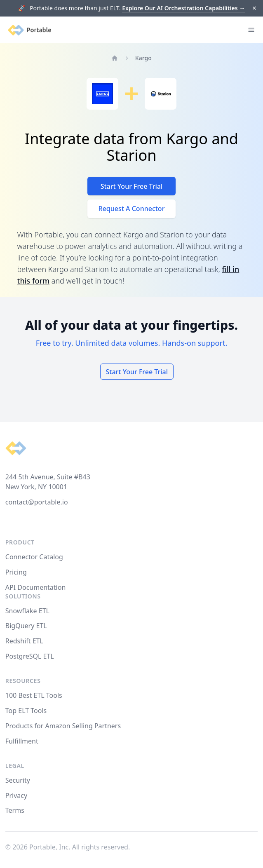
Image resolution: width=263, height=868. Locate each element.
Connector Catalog (34, 557)
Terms (15, 810)
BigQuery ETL (26, 626)
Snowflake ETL (27, 611)
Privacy (16, 795)
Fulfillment (22, 741)
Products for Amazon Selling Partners (63, 726)
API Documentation (36, 587)
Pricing (16, 572)
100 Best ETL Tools (34, 695)
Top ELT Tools (26, 711)
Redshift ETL (24, 641)
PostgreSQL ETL (30, 656)
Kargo (143, 58)
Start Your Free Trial (132, 186)
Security (18, 780)
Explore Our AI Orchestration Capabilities (183, 8)
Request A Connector (132, 209)
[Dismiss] (255, 8)
